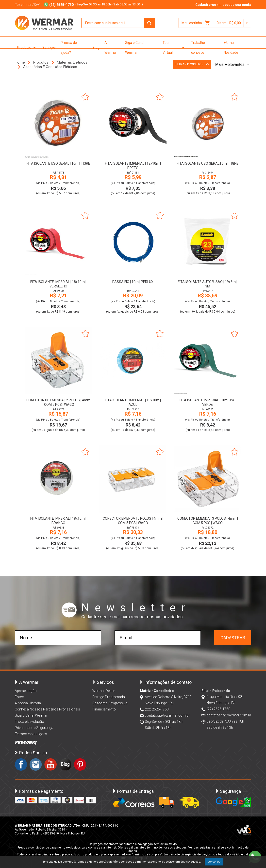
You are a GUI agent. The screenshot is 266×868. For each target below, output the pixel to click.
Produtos (27, 48)
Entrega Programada (109, 697)
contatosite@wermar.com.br (167, 715)
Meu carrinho (196, 23)
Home (20, 62)
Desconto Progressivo (110, 703)
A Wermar (111, 48)
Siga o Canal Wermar (135, 48)
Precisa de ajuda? (69, 48)
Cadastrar (233, 638)
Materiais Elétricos (72, 62)
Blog (96, 48)
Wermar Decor (104, 691)
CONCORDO (214, 862)
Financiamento (104, 709)
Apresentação (26, 691)
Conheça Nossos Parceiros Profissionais (47, 709)
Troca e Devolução (29, 722)
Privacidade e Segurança (34, 728)
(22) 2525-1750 (157, 709)
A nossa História (28, 703)
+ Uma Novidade (231, 48)
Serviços (49, 48)
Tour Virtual (175, 48)
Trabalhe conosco (198, 48)
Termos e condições (31, 734)
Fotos (19, 697)
